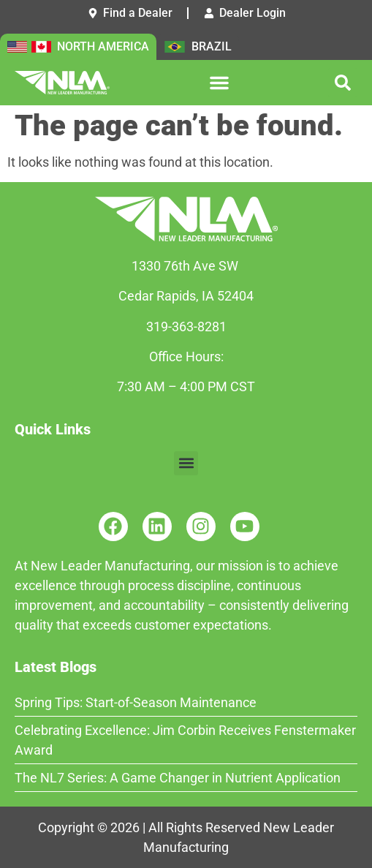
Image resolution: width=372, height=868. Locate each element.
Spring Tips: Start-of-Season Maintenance (136, 702)
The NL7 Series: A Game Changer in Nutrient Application (178, 778)
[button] (219, 83)
